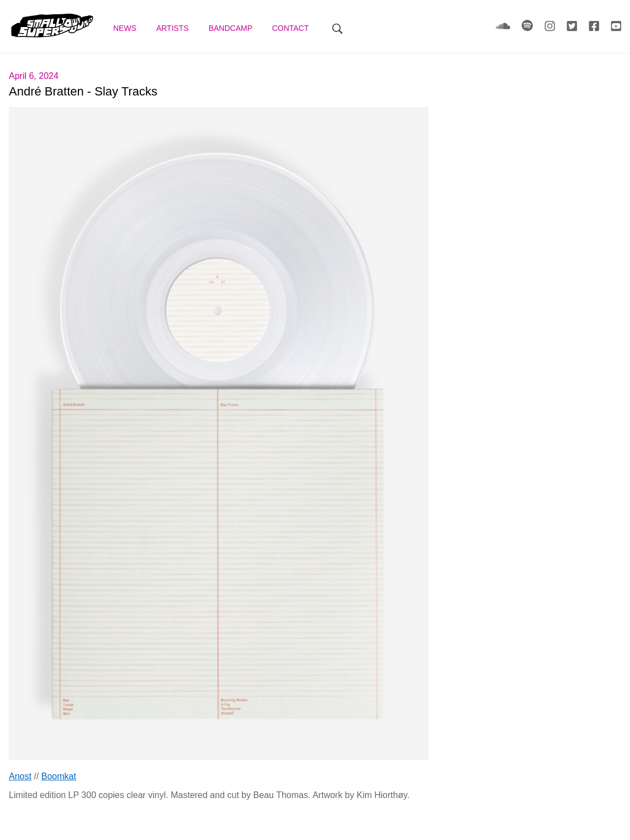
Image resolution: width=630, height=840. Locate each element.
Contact (292, 28)
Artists (174, 28)
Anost (20, 776)
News (126, 28)
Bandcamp (232, 28)
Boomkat (59, 776)
